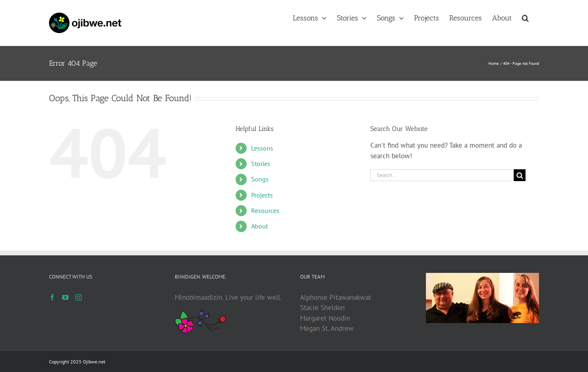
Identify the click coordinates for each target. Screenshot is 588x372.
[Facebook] (52, 297)
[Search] (520, 175)
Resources (265, 210)
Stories (261, 164)
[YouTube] (65, 297)
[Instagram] (78, 297)
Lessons (262, 148)
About (259, 226)
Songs (260, 179)
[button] (525, 17)
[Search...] (442, 175)
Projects (262, 195)
